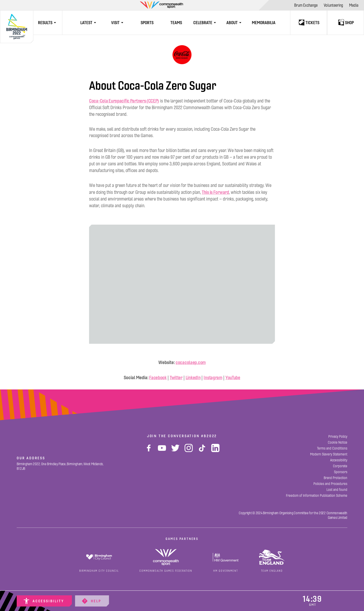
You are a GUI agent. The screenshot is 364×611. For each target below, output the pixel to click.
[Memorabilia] (264, 23)
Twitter (176, 378)
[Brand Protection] (336, 478)
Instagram (213, 378)
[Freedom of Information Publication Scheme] (317, 496)
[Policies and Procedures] (330, 484)
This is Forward (215, 192)
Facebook (158, 378)
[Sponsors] (341, 472)
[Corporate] (340, 466)
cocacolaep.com (191, 362)
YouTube (233, 378)
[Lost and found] (337, 490)
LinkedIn (193, 378)
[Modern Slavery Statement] (329, 454)
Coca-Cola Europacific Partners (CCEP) (124, 101)
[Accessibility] (44, 601)
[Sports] (147, 23)
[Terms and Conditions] (332, 448)
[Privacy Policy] (338, 437)
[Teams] (176, 23)
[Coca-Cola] (182, 55)
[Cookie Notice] (338, 442)
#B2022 (209, 436)
